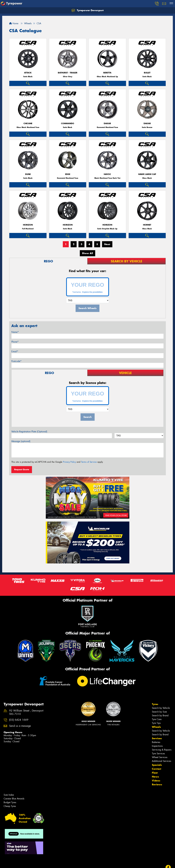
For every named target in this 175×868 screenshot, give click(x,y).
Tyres (155, 704)
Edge (68, 174)
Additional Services (161, 761)
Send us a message (20, 726)
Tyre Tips (156, 723)
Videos (156, 781)
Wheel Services (160, 757)
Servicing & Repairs (162, 750)
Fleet (155, 773)
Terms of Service (89, 462)
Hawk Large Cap (147, 174)
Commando (68, 123)
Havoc (107, 174)
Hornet (147, 225)
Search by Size (159, 712)
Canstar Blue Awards (14, 799)
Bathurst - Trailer (68, 73)
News (155, 777)
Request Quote (22, 469)
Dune (28, 174)
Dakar (107, 123)
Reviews (157, 784)
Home (14, 23)
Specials (157, 765)
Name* (15, 332)
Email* (15, 351)
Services (157, 738)
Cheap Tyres (10, 806)
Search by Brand (160, 716)
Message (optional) (21, 441)
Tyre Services (158, 753)
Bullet (147, 73)
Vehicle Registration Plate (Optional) (29, 432)
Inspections (157, 746)
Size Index (9, 795)
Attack (28, 73)
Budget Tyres (10, 802)
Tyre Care (157, 719)
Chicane (28, 123)
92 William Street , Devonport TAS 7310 (26, 712)
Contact (157, 769)
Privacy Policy (69, 462)
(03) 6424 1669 (19, 720)
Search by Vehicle (161, 708)
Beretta (107, 73)
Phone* (15, 342)
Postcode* (16, 361)
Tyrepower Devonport (88, 10)
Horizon (28, 225)
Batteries (156, 742)
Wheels (156, 727)
